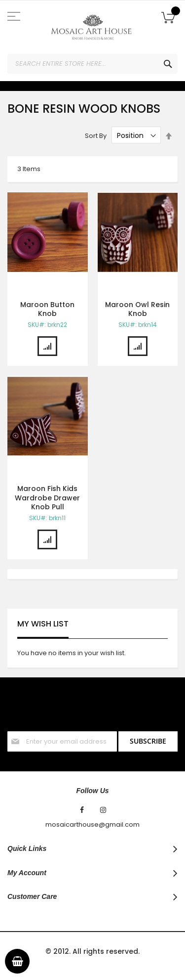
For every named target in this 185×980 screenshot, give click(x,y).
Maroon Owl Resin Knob (137, 309)
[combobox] (92, 64)
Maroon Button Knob (47, 309)
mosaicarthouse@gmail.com (92, 825)
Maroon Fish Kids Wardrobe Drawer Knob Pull (47, 498)
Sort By (96, 136)
